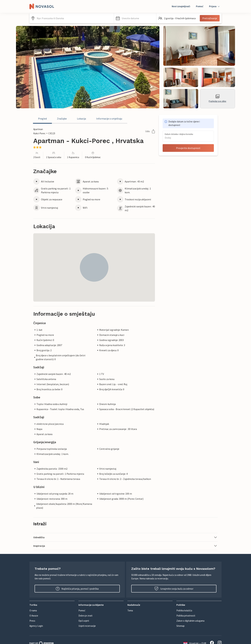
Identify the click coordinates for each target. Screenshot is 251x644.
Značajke (62, 119)
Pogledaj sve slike (217, 98)
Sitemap (180, 626)
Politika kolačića (184, 610)
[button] (135, 18)
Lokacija (81, 119)
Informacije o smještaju (109, 119)
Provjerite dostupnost (188, 148)
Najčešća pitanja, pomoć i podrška (77, 589)
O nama (33, 610)
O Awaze (34, 616)
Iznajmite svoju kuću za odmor (174, 589)
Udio (150, 131)
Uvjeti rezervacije (87, 626)
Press (32, 621)
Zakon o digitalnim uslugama (190, 621)
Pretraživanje (210, 18)
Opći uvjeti (84, 621)
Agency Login (36, 626)
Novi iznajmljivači (181, 6)
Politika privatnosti (186, 616)
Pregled (42, 119)
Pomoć (200, 6)
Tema (130, 610)
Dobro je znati (85, 616)
